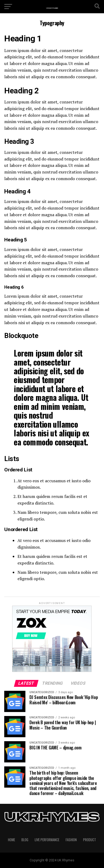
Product (90, 840)
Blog (25, 840)
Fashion (71, 840)
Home (12, 840)
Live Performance (47, 840)
